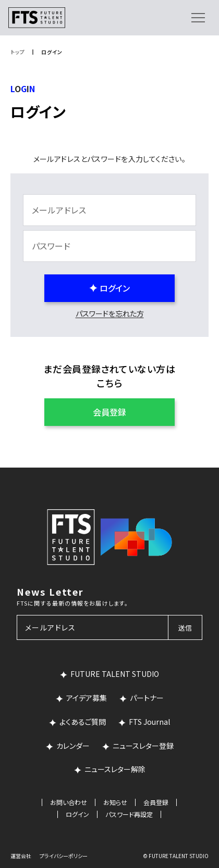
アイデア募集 (87, 698)
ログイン (77, 814)
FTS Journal (149, 722)
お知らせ (115, 802)
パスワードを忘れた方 (110, 313)
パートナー (147, 698)
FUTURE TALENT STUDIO (115, 674)
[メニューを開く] (198, 18)
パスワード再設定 (129, 814)
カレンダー (73, 746)
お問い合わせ (69, 802)
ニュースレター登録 (143, 746)
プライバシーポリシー (64, 856)
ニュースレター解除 (115, 769)
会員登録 (156, 802)
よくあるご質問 (83, 722)
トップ (18, 52)
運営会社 (21, 856)
